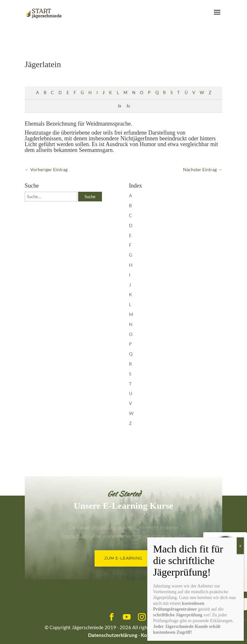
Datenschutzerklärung (113, 635)
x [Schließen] (240, 546)
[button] (14, 630)
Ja (119, 106)
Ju (128, 106)
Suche (90, 197)
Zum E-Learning (123, 558)
